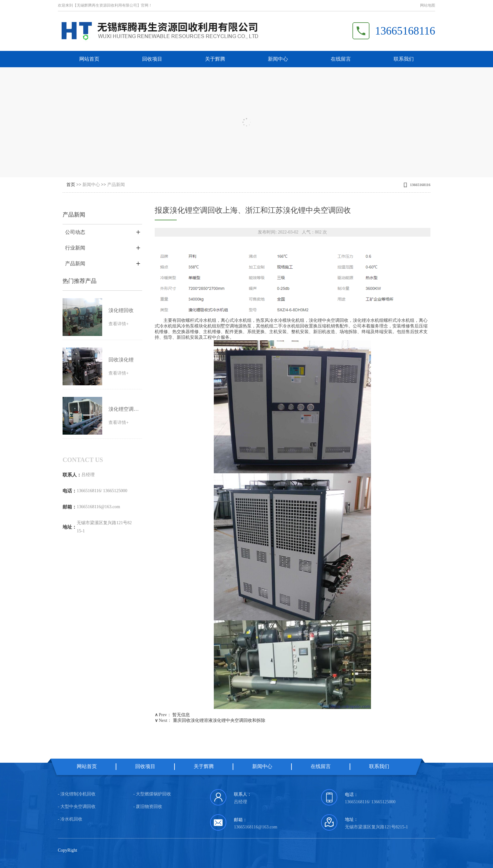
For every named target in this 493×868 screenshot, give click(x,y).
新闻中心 (278, 59)
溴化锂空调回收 (124, 409)
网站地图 (428, 5)
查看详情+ (119, 324)
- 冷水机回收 (70, 819)
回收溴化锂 (121, 360)
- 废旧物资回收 (148, 807)
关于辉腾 (215, 59)
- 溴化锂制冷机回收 (77, 794)
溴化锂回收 (121, 310)
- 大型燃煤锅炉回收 (152, 794)
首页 (71, 185)
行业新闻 (75, 248)
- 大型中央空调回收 (77, 807)
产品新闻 (116, 185)
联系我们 (404, 59)
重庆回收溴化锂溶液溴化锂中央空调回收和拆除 (219, 720)
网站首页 (89, 59)
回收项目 (152, 59)
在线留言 (341, 59)
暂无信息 (181, 715)
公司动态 (75, 232)
